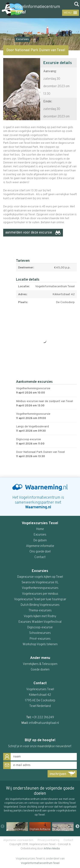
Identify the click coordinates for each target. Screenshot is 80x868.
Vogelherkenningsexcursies (40, 588)
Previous (3, 826)
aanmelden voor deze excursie (29, 233)
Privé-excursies (40, 639)
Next (77, 826)
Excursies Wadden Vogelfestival (40, 622)
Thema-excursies (40, 611)
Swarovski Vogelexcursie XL (40, 583)
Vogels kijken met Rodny (40, 616)
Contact (68, 840)
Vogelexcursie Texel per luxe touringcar (40, 599)
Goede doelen (40, 670)
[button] (67, 13)
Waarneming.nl (38, 507)
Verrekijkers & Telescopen (40, 664)
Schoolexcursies (40, 633)
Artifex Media (52, 849)
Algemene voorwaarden (18, 840)
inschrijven (58, 774)
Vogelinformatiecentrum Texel (40, 863)
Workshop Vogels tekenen (40, 644)
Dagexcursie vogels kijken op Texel (40, 577)
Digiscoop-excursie (40, 628)
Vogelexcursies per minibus (40, 594)
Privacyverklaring (48, 840)
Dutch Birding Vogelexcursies (40, 605)
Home (7, 39)
